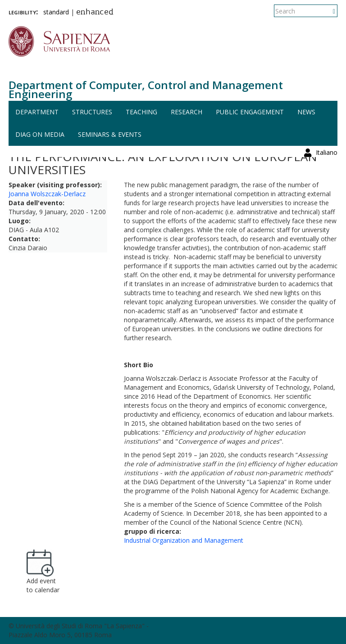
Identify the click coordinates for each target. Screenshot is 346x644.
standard (56, 12)
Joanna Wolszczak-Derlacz (47, 194)
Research (187, 112)
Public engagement (250, 112)
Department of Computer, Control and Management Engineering (146, 89)
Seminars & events (110, 134)
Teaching (141, 112)
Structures (92, 112)
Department (37, 112)
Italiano (327, 11)
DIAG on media (40, 134)
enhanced (95, 13)
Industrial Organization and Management (184, 540)
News (306, 112)
